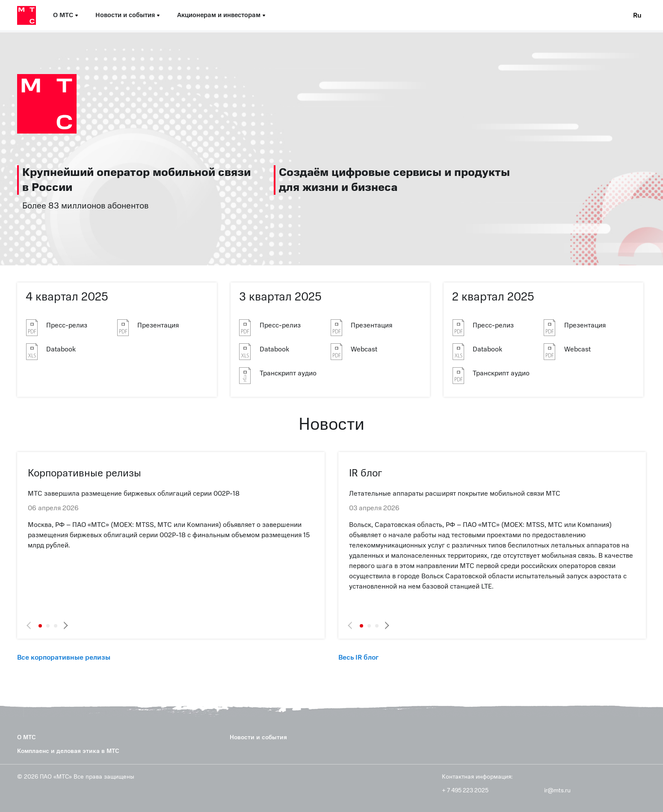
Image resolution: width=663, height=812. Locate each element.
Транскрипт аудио (288, 373)
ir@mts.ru (557, 791)
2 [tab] (48, 626)
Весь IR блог (358, 658)
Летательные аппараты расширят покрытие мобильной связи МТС (455, 494)
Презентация (158, 325)
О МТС (27, 737)
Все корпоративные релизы (64, 658)
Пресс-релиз (67, 325)
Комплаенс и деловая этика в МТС (68, 751)
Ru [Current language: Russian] (637, 15)
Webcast (364, 349)
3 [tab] (56, 626)
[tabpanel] (171, 519)
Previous (31, 625)
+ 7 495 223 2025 (465, 791)
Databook (61, 349)
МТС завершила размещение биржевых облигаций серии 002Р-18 (134, 494)
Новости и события (258, 737)
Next (65, 625)
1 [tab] (40, 626)
